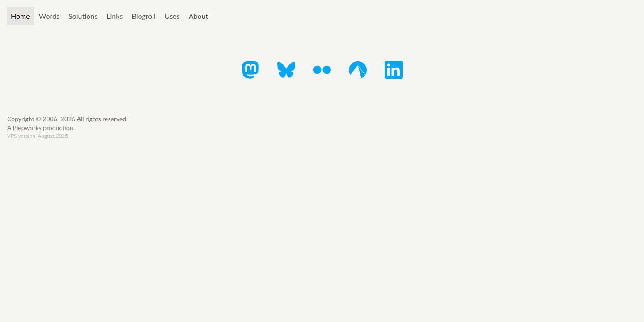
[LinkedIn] (394, 70)
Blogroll (143, 16)
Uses (172, 16)
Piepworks (27, 128)
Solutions (83, 16)
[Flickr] (322, 70)
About (199, 16)
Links (114, 16)
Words (49, 16)
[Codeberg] (358, 70)
